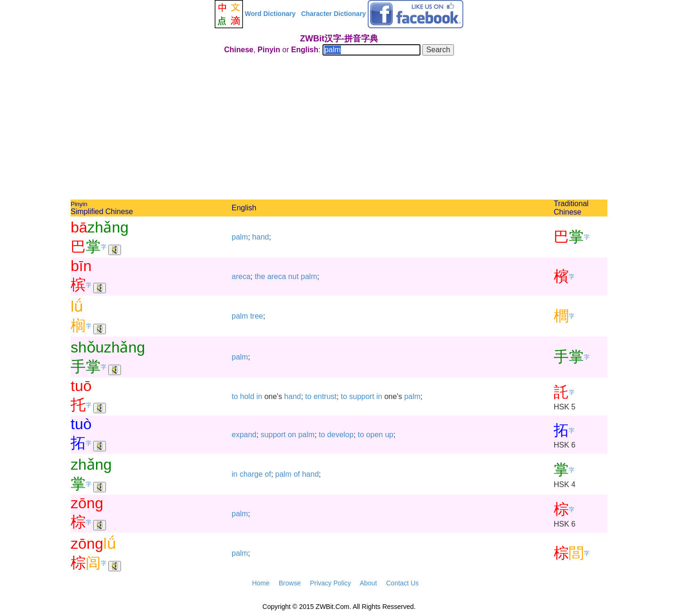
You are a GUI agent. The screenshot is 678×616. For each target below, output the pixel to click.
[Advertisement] (339, 129)
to (235, 396)
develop (340, 435)
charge (251, 474)
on (292, 435)
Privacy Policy (330, 583)
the (260, 276)
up (389, 435)
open (375, 435)
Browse (290, 583)
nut (293, 276)
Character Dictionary (333, 14)
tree (257, 316)
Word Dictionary (270, 14)
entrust (325, 396)
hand (261, 237)
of (268, 474)
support (361, 396)
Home (261, 583)
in (259, 396)
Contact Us (402, 583)
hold (247, 396)
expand (244, 435)
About (368, 583)
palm (240, 237)
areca (241, 276)
